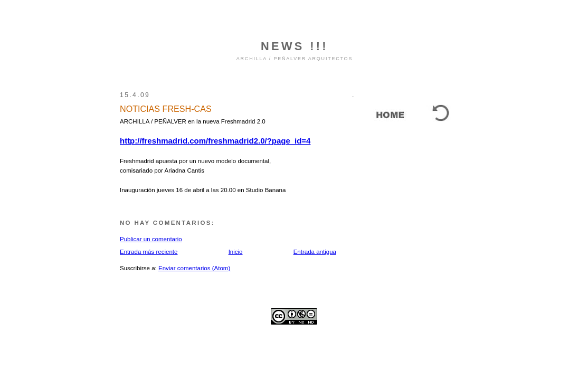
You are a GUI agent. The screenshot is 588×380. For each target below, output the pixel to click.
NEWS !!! (295, 46)
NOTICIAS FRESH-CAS (166, 109)
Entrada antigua (315, 252)
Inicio (236, 252)
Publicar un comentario (151, 239)
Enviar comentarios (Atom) (194, 268)
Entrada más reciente (149, 252)
